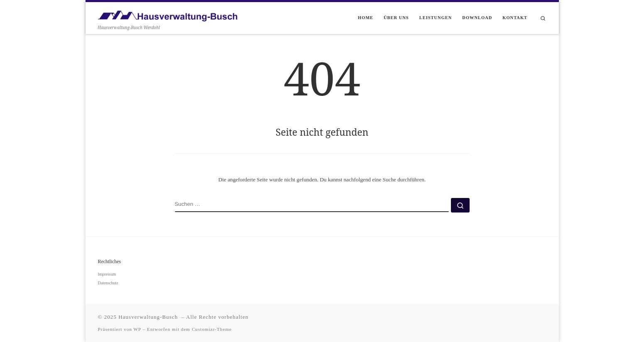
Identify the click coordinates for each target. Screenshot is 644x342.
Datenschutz (108, 283)
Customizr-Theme (212, 329)
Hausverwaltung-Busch (149, 317)
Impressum (107, 274)
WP (137, 329)
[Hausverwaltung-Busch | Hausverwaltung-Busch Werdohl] (168, 14)
